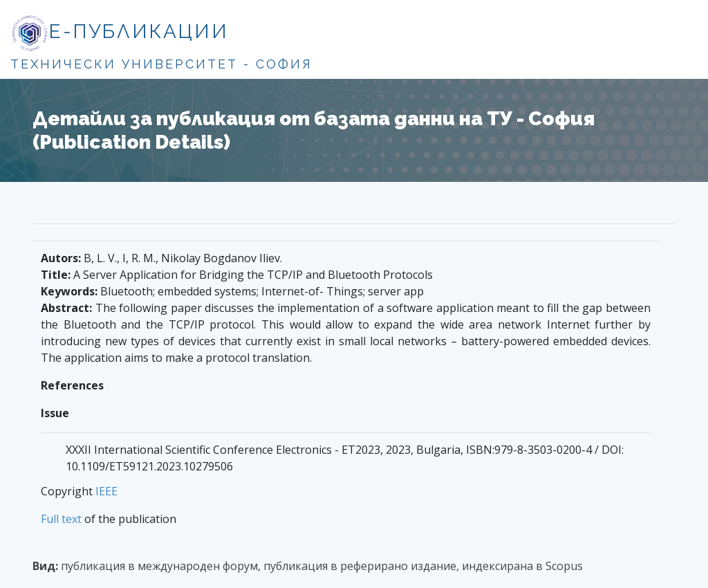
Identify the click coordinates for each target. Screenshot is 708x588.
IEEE (106, 491)
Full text (61, 519)
